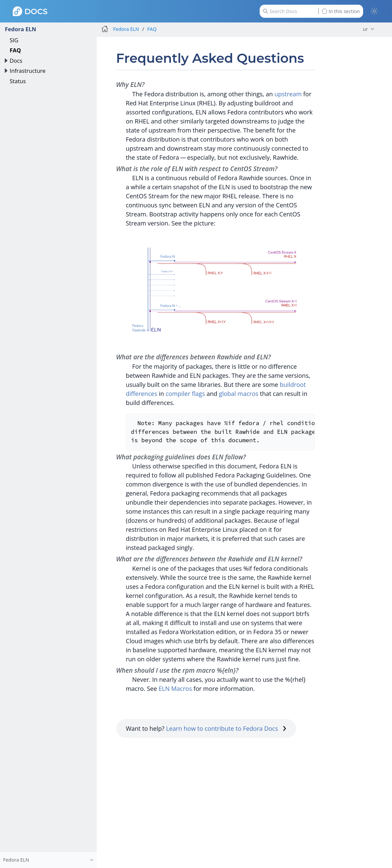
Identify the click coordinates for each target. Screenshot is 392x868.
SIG (14, 40)
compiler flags (185, 394)
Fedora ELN (20, 29)
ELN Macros (175, 688)
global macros (239, 394)
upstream (288, 94)
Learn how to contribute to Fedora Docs (226, 728)
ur (365, 29)
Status (18, 81)
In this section (341, 11)
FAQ (15, 50)
